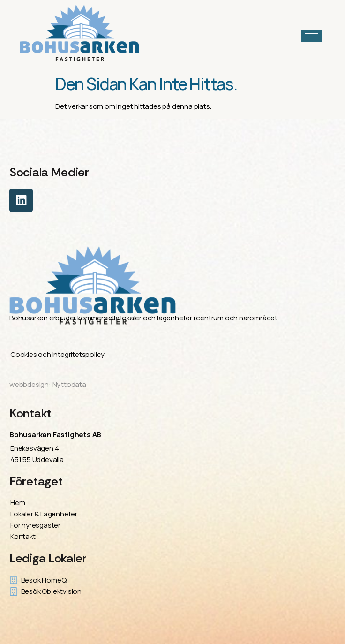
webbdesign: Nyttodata (48, 384)
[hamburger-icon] (311, 36)
